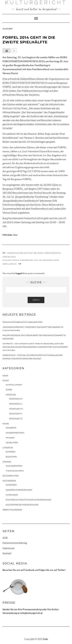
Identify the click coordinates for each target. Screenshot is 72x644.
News (15, 235)
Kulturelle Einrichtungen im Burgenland (28, 500)
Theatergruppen (15, 471)
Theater (7, 462)
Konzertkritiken (15, 433)
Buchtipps (11, 457)
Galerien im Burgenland (19, 490)
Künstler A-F (16, 399)
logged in (20, 273)
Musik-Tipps (12, 443)
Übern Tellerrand (12, 510)
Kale (46, 639)
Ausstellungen (14, 385)
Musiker (10, 438)
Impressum (9, 548)
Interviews (12, 495)
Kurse (9, 390)
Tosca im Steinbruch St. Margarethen (23, 322)
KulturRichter (11, 476)
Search (36, 300)
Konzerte (11, 428)
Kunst (6, 381)
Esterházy (11, 485)
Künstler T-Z (16, 419)
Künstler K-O (16, 409)
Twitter (61, 570)
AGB (5, 538)
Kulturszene (9, 481)
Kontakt (7, 553)
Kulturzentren (14, 466)
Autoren (11, 452)
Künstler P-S (16, 414)
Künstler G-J (16, 404)
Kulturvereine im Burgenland (22, 505)
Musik (6, 424)
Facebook (29, 570)
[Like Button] (7, 51)
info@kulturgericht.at (31, 613)
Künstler (11, 395)
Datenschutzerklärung (15, 543)
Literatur (8, 448)
